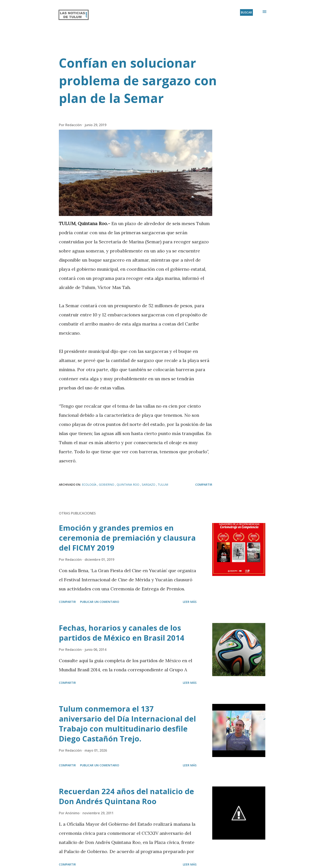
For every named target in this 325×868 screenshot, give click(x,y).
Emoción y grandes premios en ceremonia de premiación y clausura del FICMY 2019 (127, 538)
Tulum (163, 485)
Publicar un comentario (100, 602)
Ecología (90, 485)
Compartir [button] (204, 485)
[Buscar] (246, 12)
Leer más (190, 602)
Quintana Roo (128, 485)
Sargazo (149, 485)
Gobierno (107, 485)
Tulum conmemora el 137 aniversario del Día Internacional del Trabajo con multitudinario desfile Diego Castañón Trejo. (127, 724)
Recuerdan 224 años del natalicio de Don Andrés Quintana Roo (126, 796)
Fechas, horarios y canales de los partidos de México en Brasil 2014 (122, 633)
